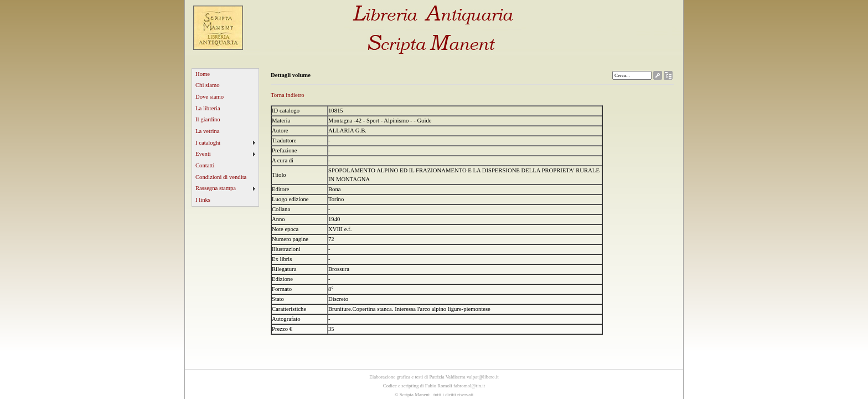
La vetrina (208, 131)
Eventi (203, 154)
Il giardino (208, 119)
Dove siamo (210, 97)
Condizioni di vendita (221, 177)
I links (203, 200)
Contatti (205, 165)
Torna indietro (288, 95)
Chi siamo (208, 85)
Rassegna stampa (216, 188)
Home (203, 74)
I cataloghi (208, 143)
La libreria (208, 108)
